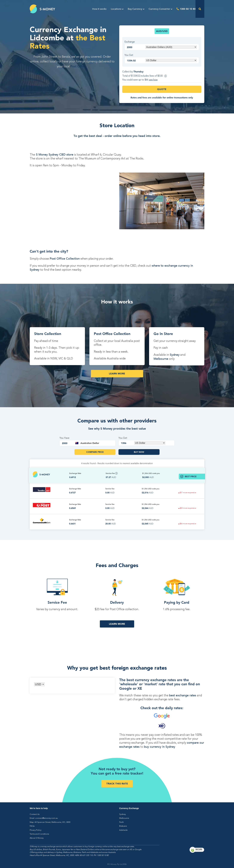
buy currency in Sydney (160, 747)
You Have (64, 438)
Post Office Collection (65, 259)
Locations (116, 9)
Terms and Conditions (39, 834)
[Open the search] (200, 9)
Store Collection (48, 334)
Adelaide (123, 830)
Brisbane (123, 826)
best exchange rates (183, 695)
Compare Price (95, 452)
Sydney (175, 355)
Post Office (79, 66)
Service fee (112, 473)
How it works (99, 9)
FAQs (32, 826)
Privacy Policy (36, 830)
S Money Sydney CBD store (54, 155)
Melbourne (161, 359)
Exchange (130, 42)
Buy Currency (135, 9)
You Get (129, 55)
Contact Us (35, 814)
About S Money (37, 838)
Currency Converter (159, 9)
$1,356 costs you (151, 473)
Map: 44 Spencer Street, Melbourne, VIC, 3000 (50, 822)
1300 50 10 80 (188, 9)
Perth (121, 822)
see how (153, 80)
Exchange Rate (75, 473)
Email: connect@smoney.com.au (44, 818)
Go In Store (163, 334)
